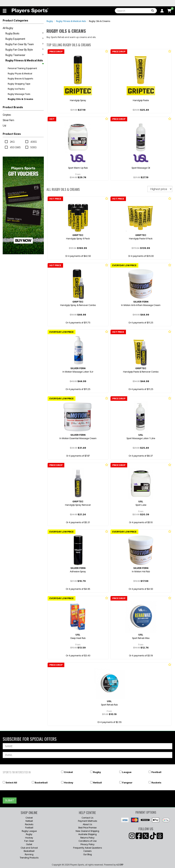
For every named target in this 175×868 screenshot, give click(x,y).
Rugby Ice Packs (16, 89)
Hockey (69, 783)
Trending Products (29, 858)
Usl (4, 126)
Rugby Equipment (24, 39)
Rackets (156, 783)
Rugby (50, 21)
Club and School (29, 848)
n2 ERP (120, 865)
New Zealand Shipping (87, 831)
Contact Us (87, 818)
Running (29, 854)
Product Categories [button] (15, 20)
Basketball (41, 783)
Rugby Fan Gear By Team (24, 44)
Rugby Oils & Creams (20, 99)
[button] (5, 11)
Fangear (127, 783)
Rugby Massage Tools (19, 94)
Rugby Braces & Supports (20, 78)
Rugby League (29, 831)
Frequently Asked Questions (87, 848)
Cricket (68, 772)
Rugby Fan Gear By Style (24, 49)
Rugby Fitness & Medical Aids (24, 62)
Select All (11, 783)
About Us (87, 824)
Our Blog (87, 854)
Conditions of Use (87, 841)
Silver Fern (8, 120)
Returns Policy (87, 838)
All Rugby (8, 28)
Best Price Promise (87, 828)
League (127, 772)
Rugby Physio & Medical (20, 73)
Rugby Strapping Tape (19, 84)
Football (156, 772)
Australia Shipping (87, 834)
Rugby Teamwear (24, 55)
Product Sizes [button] (12, 134)
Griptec (7, 115)
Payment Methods (87, 821)
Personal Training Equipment (22, 68)
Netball (97, 783)
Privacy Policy (87, 844)
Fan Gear (29, 841)
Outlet (29, 844)
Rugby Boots (24, 33)
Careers (87, 851)
